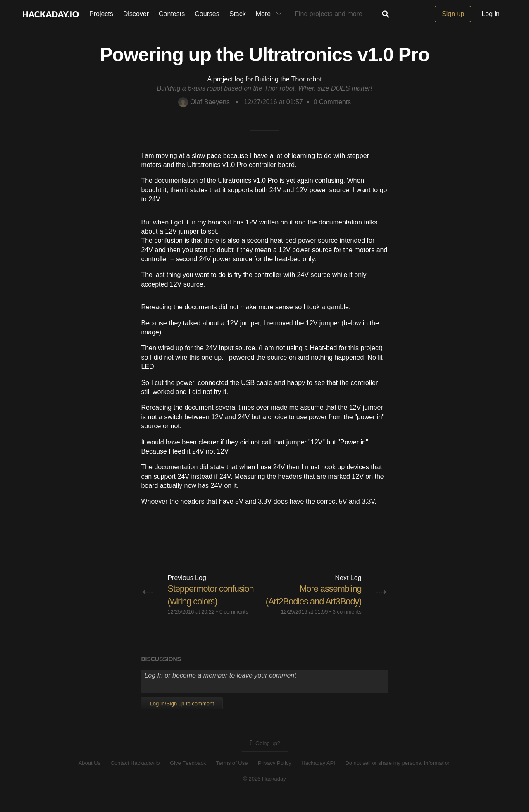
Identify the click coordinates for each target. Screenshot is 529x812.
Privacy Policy (275, 775)
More (271, 14)
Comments (332, 102)
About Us (89, 775)
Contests (172, 14)
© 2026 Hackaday (264, 792)
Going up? (264, 756)
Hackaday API (318, 775)
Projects (101, 14)
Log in (491, 14)
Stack (238, 14)
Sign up (453, 14)
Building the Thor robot (288, 79)
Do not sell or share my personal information (398, 775)
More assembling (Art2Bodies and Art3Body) (330, 601)
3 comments (347, 625)
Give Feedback (188, 775)
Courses (207, 14)
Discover (136, 14)
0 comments (234, 612)
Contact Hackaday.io (135, 775)
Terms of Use (232, 775)
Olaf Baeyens (204, 102)
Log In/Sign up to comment (182, 716)
